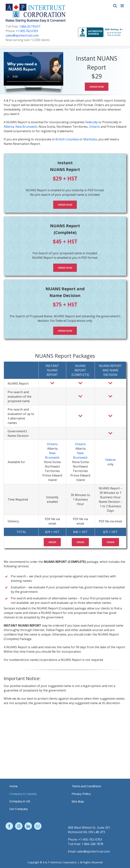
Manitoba (90, 139)
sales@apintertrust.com (22, 35)
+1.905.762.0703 (27, 31)
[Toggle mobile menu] (122, 6)
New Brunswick (26, 127)
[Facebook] (9, 826)
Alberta (9, 127)
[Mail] (38, 826)
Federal (110, 460)
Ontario (94, 127)
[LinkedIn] (28, 826)
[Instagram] (19, 826)
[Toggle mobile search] (115, 6)
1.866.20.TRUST (30, 26)
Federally (91, 122)
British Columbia (67, 139)
